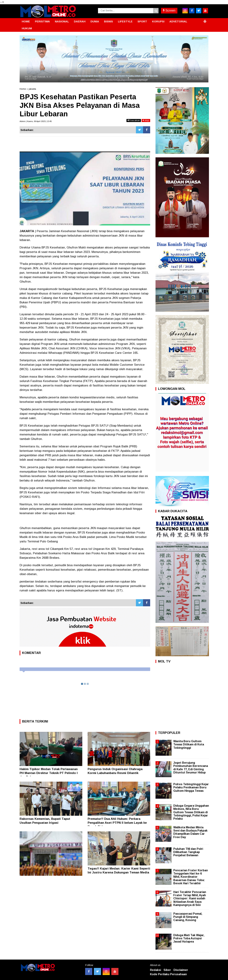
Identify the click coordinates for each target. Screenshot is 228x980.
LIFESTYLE (125, 21)
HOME (26, 21)
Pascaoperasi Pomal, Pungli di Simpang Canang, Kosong (188, 917)
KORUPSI (158, 21)
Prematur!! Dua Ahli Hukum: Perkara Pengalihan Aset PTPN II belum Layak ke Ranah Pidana (117, 823)
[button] (205, 20)
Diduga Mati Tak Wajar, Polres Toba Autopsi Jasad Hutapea (189, 938)
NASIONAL (62, 21)
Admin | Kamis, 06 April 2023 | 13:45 (36, 121)
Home (23, 89)
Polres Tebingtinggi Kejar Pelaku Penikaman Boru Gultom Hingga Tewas (191, 787)
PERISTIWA (42, 21)
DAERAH (80, 21)
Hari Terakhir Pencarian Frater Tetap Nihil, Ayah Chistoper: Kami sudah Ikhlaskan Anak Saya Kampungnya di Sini (190, 898)
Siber (167, 970)
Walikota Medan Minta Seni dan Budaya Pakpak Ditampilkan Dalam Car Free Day (190, 832)
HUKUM (27, 28)
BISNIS (108, 21)
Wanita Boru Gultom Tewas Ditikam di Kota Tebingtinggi (189, 744)
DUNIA (95, 21)
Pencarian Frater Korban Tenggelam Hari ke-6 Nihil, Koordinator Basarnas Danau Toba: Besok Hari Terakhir (191, 877)
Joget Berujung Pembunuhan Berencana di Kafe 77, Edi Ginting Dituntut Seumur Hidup (191, 768)
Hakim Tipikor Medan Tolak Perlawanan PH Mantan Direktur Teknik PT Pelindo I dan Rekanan (49, 773)
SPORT (142, 21)
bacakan (134, 120)
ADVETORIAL (178, 21)
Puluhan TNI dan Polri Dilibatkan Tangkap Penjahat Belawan (188, 852)
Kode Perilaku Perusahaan (168, 974)
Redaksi (156, 970)
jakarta (32, 89)
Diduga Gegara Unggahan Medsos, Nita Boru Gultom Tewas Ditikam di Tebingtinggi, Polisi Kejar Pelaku (191, 812)
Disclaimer (181, 970)
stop (146, 120)
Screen (169, 10)
